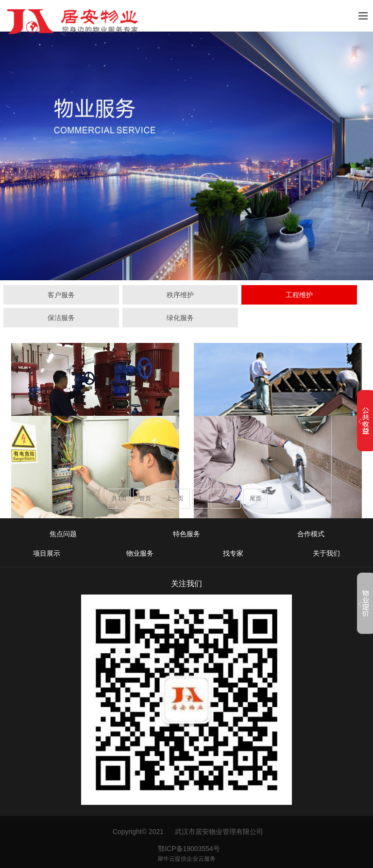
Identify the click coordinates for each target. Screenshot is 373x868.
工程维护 (299, 295)
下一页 (226, 498)
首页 (145, 498)
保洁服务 (61, 318)
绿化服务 (180, 318)
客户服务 (61, 295)
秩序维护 (180, 295)
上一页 (175, 498)
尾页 (255, 498)
